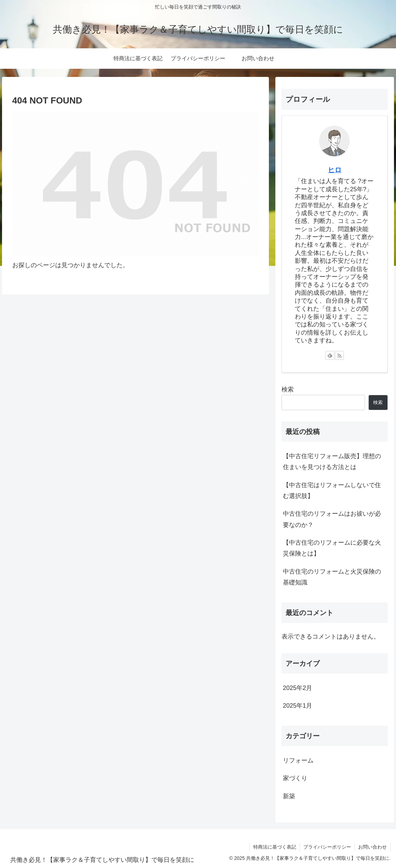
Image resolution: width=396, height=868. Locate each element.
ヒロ (335, 170)
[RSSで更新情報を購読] (339, 355)
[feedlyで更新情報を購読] (330, 355)
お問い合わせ (372, 847)
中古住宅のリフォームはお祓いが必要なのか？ (332, 519)
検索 (288, 389)
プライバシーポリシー (327, 847)
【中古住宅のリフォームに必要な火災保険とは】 (332, 548)
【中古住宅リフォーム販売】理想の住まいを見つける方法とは (332, 462)
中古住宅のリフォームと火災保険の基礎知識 (332, 577)
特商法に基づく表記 (275, 847)
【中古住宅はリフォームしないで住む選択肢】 (332, 491)
